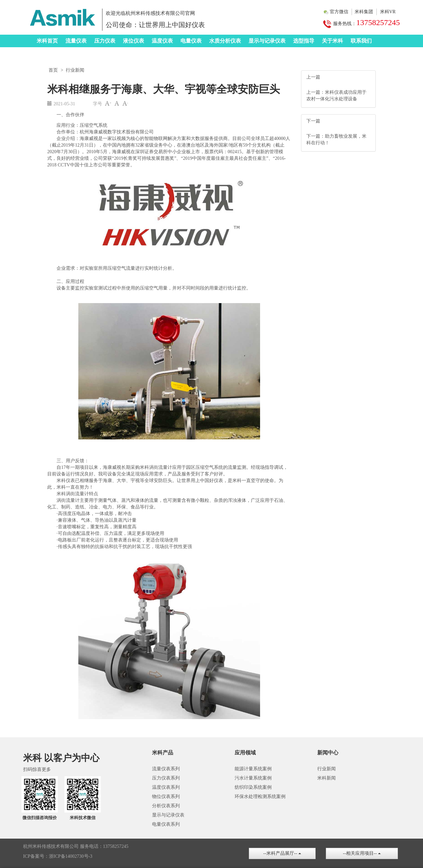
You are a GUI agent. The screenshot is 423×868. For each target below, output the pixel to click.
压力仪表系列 (166, 778)
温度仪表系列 (166, 787)
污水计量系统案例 (253, 778)
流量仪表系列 (166, 769)
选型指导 (304, 41)
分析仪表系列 (166, 806)
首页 (53, 70)
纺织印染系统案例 (253, 787)
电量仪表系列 (166, 824)
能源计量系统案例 (253, 769)
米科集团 (364, 12)
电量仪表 (191, 41)
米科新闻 (327, 778)
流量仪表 (76, 41)
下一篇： (316, 136)
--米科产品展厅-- (282, 853)
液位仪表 (134, 41)
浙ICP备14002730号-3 (71, 856)
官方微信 (339, 12)
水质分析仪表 (225, 41)
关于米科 (332, 41)
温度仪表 (162, 41)
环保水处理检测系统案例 (260, 797)
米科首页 (47, 41)
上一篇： (316, 92)
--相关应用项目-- (362, 853)
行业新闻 (75, 70)
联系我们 (361, 41)
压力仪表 (105, 41)
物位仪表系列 (166, 797)
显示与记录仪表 (267, 41)
